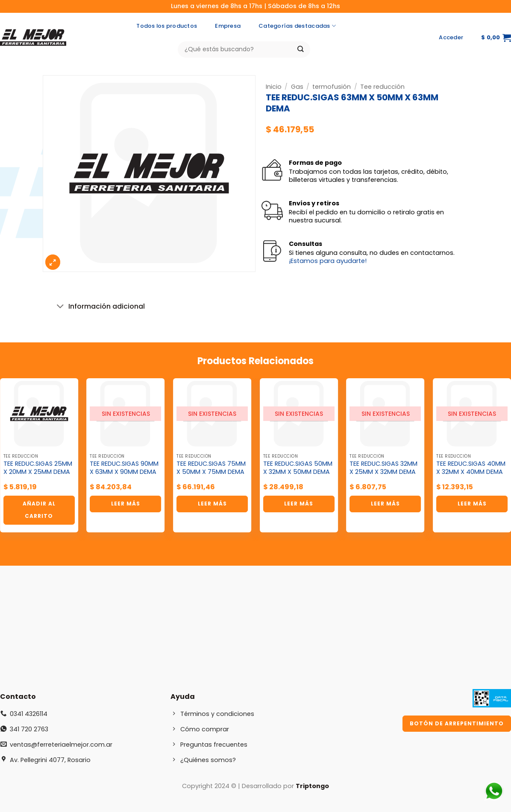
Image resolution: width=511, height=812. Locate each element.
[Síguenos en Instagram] (416, 38)
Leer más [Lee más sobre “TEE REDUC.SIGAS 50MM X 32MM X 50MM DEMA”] (299, 504)
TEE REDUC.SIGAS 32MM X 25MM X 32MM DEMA (383, 468)
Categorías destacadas (297, 26)
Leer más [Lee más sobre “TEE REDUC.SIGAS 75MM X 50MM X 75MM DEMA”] (212, 504)
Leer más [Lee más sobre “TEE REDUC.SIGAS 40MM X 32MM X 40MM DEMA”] (472, 504)
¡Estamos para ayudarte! (328, 261)
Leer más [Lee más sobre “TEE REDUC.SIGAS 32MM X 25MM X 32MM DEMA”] (385, 504)
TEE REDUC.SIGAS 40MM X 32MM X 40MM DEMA (471, 468)
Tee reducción (382, 87)
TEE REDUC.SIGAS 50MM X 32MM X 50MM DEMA (298, 468)
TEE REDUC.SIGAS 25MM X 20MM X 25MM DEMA (38, 468)
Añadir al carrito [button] (39, 510)
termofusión (332, 87)
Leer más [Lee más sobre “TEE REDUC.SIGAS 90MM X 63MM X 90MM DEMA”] (126, 504)
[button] (451, 38)
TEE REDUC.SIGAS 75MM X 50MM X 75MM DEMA (211, 468)
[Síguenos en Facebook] (399, 38)
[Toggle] (61, 307)
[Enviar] (301, 49)
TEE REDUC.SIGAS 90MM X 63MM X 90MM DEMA (124, 468)
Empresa (228, 26)
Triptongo (312, 786)
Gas (297, 87)
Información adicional (99, 307)
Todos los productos (167, 26)
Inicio (274, 87)
